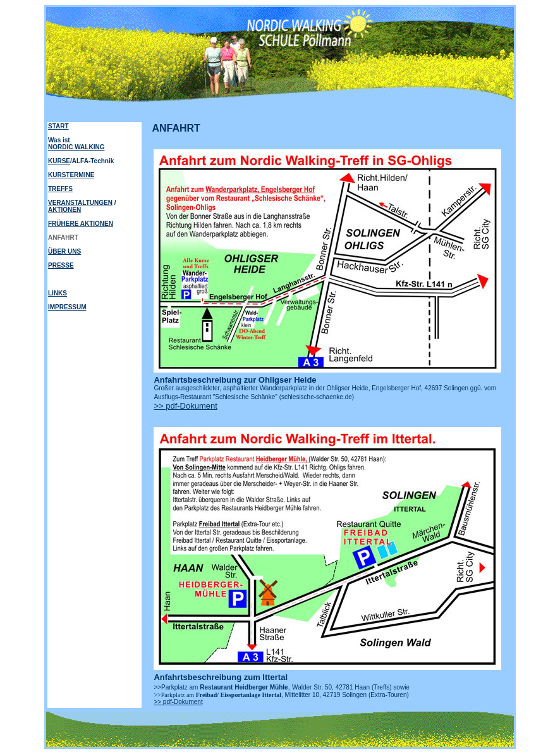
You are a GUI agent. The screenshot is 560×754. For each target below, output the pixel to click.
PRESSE (61, 265)
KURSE (59, 161)
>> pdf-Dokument (185, 406)
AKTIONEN (64, 210)
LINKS (58, 293)
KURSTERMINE (71, 175)
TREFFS (60, 189)
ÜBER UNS (64, 251)
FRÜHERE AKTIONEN (81, 224)
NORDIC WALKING (76, 147)
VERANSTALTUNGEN (80, 203)
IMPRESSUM (67, 307)
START (58, 126)
